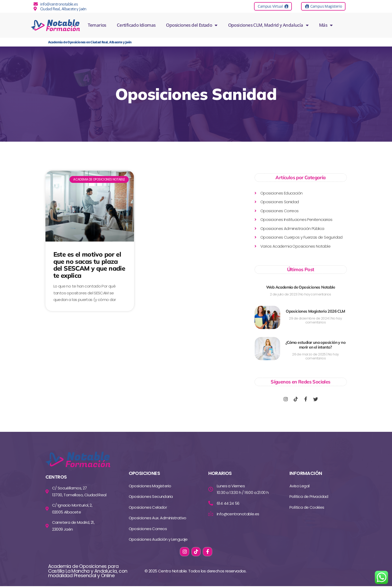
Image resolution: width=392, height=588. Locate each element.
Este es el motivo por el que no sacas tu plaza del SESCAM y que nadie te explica (89, 265)
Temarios (97, 25)
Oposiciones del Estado (192, 25)
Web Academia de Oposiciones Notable (301, 287)
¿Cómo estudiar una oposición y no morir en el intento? (315, 345)
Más (326, 25)
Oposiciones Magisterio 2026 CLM (315, 311)
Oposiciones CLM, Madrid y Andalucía (268, 25)
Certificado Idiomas (136, 25)
